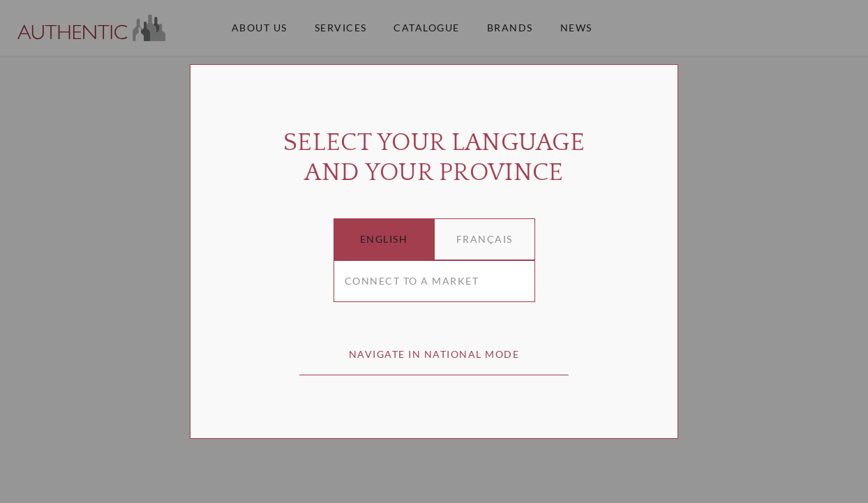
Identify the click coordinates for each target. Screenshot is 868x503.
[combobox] (434, 281)
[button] (384, 239)
